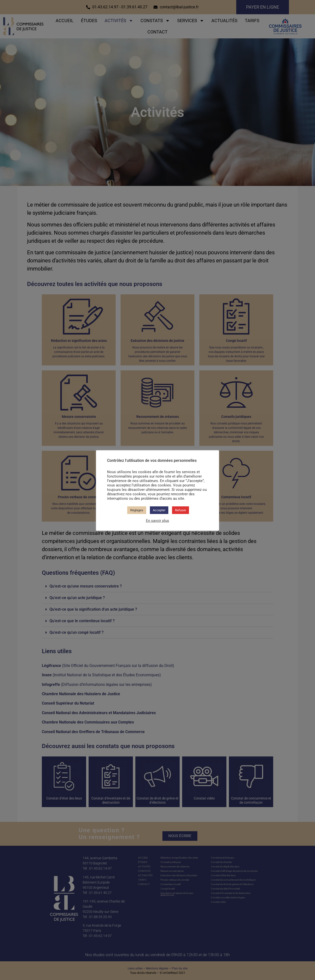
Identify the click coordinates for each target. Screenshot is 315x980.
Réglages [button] (137, 510)
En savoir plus (157, 521)
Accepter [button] (159, 510)
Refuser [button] (181, 510)
